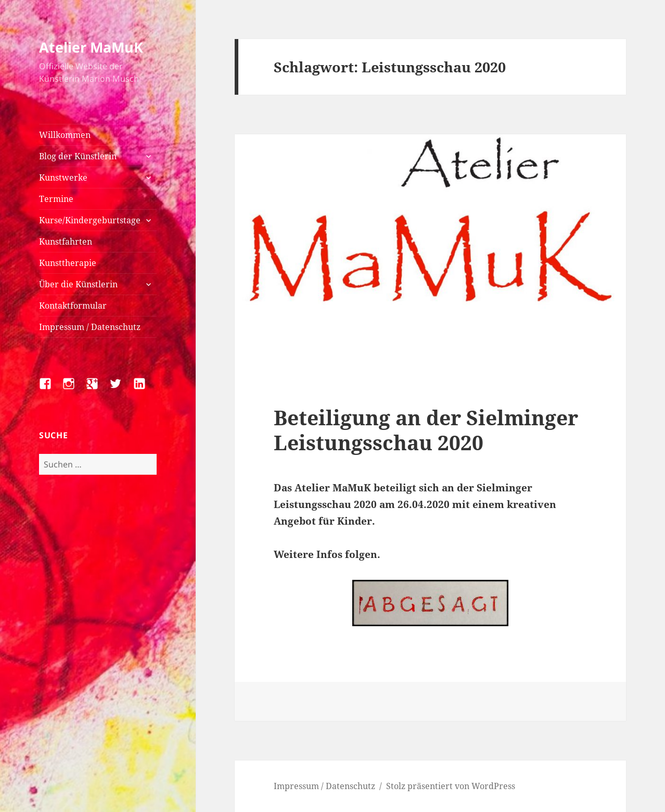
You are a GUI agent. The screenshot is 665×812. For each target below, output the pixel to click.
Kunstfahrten (66, 242)
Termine (56, 199)
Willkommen (65, 135)
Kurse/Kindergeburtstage (90, 220)
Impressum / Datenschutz (90, 327)
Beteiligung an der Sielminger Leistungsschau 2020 (426, 430)
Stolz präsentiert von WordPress (451, 786)
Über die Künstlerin (78, 284)
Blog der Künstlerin (78, 156)
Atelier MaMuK (91, 47)
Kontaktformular (73, 306)
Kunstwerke (63, 177)
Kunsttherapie (68, 263)
